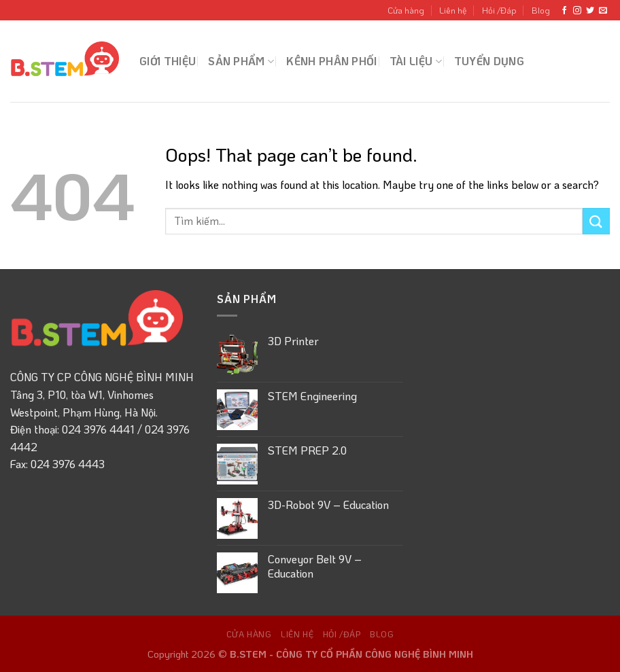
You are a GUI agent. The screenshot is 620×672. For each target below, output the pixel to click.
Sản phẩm (241, 61)
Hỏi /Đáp (499, 10)
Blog (541, 10)
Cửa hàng (406, 10)
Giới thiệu (168, 61)
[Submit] (596, 221)
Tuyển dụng (489, 61)
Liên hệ (453, 10)
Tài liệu (416, 61)
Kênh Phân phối (331, 61)
